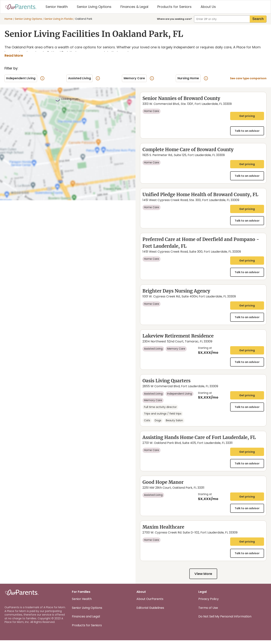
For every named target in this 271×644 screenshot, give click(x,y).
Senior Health (82, 603)
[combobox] (222, 19)
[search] (258, 19)
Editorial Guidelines (150, 611)
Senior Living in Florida (59, 19)
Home (8, 19)
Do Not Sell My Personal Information (225, 620)
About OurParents (150, 603)
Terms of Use (208, 611)
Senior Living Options (28, 19)
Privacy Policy (209, 603)
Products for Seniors (87, 629)
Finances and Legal (86, 620)
